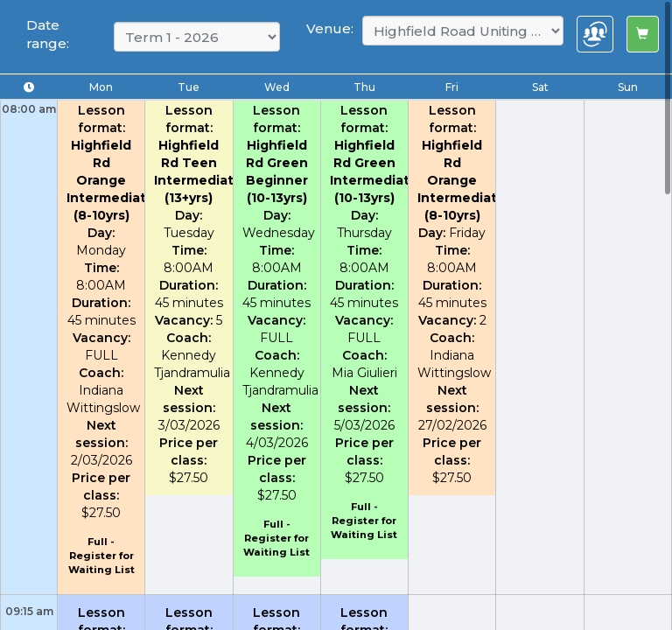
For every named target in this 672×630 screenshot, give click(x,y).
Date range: (48, 34)
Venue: (330, 28)
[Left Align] (643, 34)
